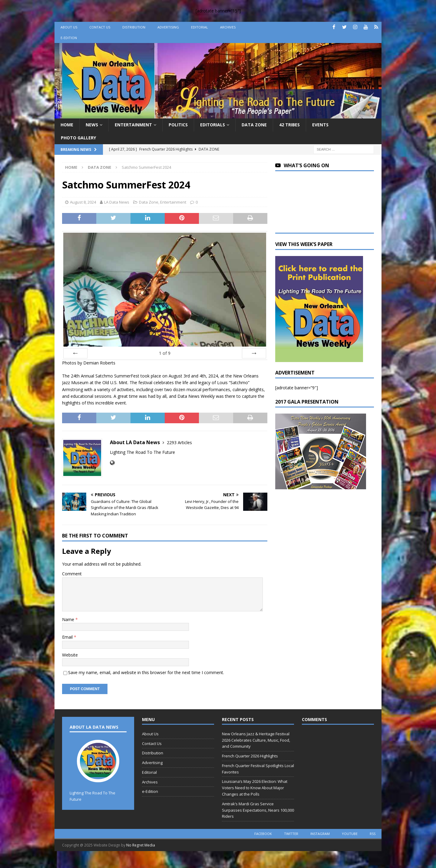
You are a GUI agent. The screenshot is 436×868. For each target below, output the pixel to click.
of (165, 353)
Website (70, 655)
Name (69, 619)
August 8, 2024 (83, 202)
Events (320, 125)
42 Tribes (289, 125)
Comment (72, 574)
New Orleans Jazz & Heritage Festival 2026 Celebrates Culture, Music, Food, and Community (256, 740)
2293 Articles (179, 442)
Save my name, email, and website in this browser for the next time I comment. (146, 672)
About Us (69, 27)
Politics (178, 125)
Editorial (200, 27)
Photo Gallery (78, 138)
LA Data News (117, 202)
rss (373, 834)
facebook (263, 834)
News (92, 125)
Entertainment (133, 125)
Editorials (213, 125)
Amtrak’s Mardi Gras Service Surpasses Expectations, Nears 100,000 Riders (258, 810)
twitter (291, 834)
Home (67, 125)
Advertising (168, 27)
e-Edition (69, 38)
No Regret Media (141, 845)
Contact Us (100, 27)
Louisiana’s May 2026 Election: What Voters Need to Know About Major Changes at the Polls (255, 788)
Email (68, 637)
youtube (350, 834)
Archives (228, 27)
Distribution (134, 27)
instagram (320, 834)
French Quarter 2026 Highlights (250, 756)
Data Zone (254, 125)
